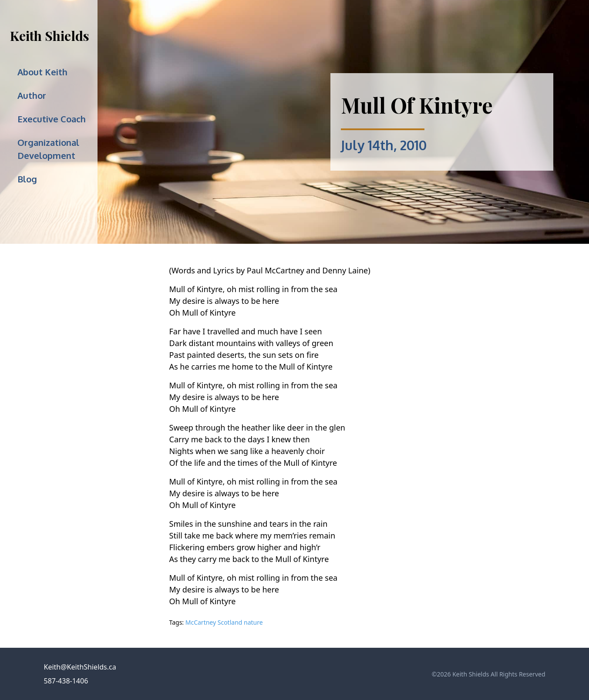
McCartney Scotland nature (224, 622)
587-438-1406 (66, 681)
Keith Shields (50, 36)
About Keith (42, 72)
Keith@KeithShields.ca (80, 667)
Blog (27, 179)
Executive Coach (52, 119)
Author (32, 95)
